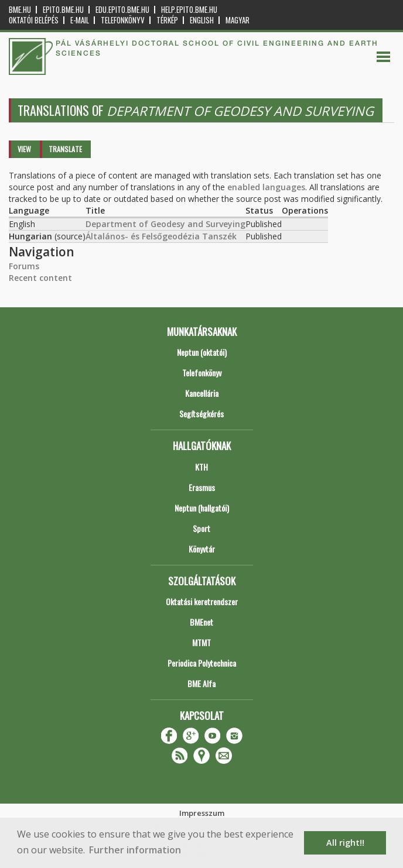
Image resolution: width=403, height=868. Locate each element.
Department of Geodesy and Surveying (165, 224)
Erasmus (202, 487)
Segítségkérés (201, 414)
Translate (65, 149)
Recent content (40, 278)
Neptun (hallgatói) (202, 508)
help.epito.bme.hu (189, 10)
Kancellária (202, 393)
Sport (201, 528)
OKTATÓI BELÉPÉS (34, 20)
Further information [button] (135, 850)
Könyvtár (202, 549)
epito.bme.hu (63, 10)
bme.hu (20, 10)
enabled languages (266, 187)
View (24, 149)
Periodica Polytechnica (202, 663)
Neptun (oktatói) (202, 352)
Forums (24, 266)
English (202, 20)
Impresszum (202, 813)
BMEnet (201, 622)
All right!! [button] (345, 843)
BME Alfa (201, 683)
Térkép (167, 20)
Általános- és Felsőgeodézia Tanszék (161, 236)
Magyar (238, 20)
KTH (201, 467)
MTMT (201, 642)
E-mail (80, 20)
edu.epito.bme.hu (122, 10)
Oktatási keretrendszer (202, 601)
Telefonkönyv (123, 20)
